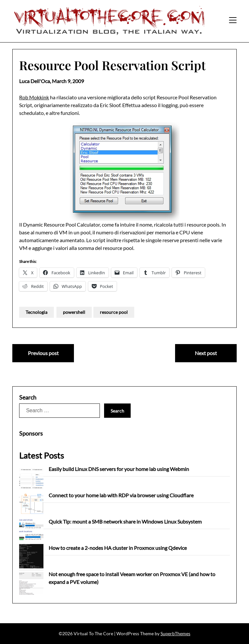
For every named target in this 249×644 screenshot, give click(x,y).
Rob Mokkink (34, 97)
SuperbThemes (175, 633)
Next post (206, 353)
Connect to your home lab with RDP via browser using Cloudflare (121, 495)
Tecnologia (36, 312)
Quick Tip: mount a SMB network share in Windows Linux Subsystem (125, 521)
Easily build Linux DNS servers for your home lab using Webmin (119, 469)
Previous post (43, 353)
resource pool (114, 312)
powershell (74, 312)
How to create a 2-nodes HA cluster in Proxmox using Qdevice (118, 548)
